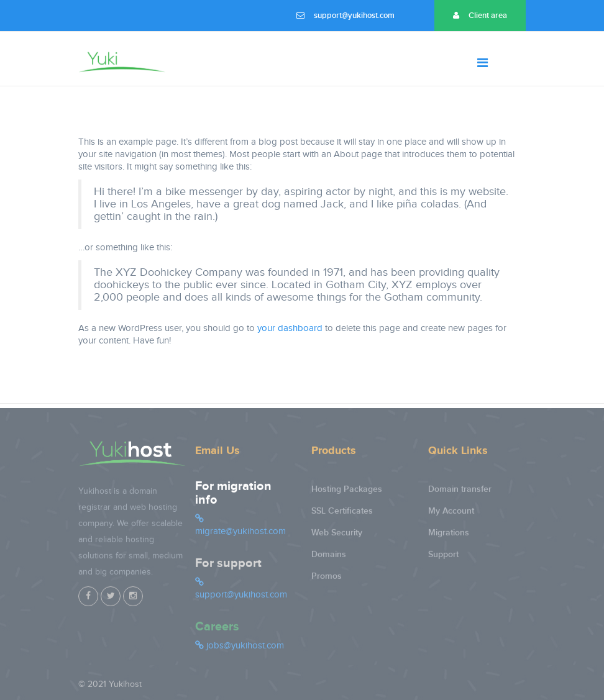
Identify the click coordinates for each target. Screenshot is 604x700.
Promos (327, 580)
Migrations (449, 536)
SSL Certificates (342, 515)
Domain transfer (460, 493)
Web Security (337, 536)
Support (443, 558)
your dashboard (290, 328)
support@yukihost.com (345, 16)
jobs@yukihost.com (240, 649)
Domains (329, 558)
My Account (451, 515)
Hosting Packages (347, 493)
